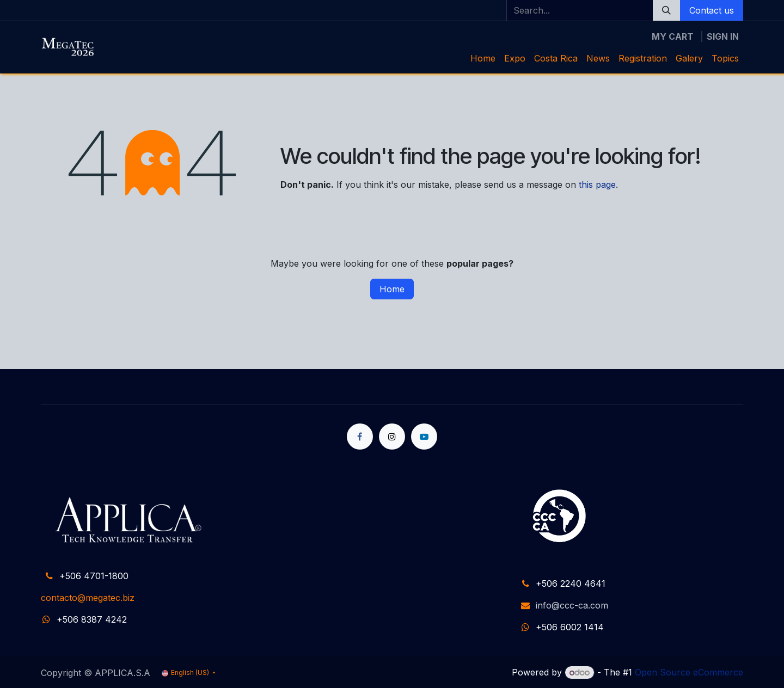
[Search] (666, 10)
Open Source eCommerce (689, 672)
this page (597, 185)
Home (392, 289)
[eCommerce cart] (673, 36)
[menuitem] (483, 58)
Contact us (712, 10)
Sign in (723, 36)
